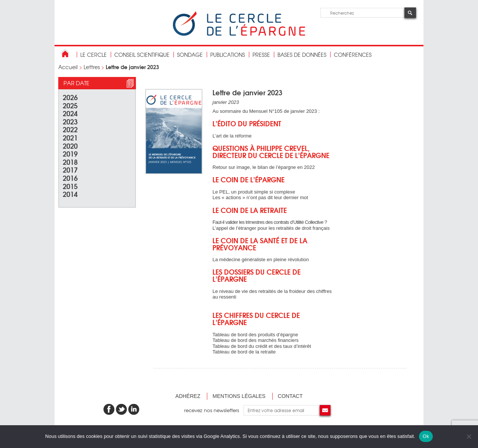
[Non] (469, 436)
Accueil (68, 67)
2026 (70, 97)
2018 (70, 162)
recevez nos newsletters (214, 410)
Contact (290, 396)
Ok (426, 436)
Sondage (190, 55)
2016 (70, 178)
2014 (70, 194)
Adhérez (188, 396)
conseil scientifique (142, 55)
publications (228, 55)
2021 (70, 137)
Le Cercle (94, 55)
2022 (70, 129)
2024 (70, 113)
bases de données (302, 55)
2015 (70, 186)
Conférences (353, 55)
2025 (70, 105)
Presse (261, 55)
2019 (70, 153)
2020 (70, 146)
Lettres (92, 67)
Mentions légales (239, 396)
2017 (70, 169)
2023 (70, 121)
